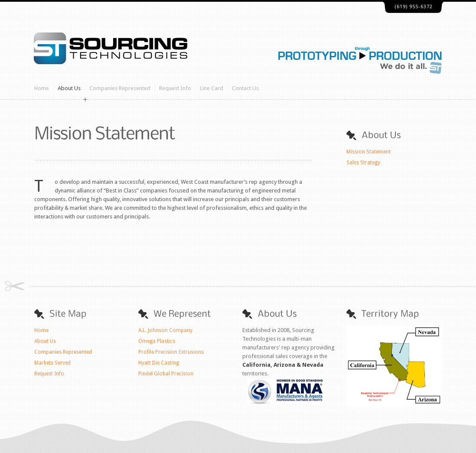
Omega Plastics (157, 341)
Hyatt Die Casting (159, 363)
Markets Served (52, 363)
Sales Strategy (363, 163)
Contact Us (245, 88)
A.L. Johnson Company (165, 330)
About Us (69, 88)
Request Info (175, 88)
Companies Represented (120, 88)
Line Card (212, 88)
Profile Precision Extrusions (171, 352)
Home (42, 88)
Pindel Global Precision (166, 374)
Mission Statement (368, 152)
